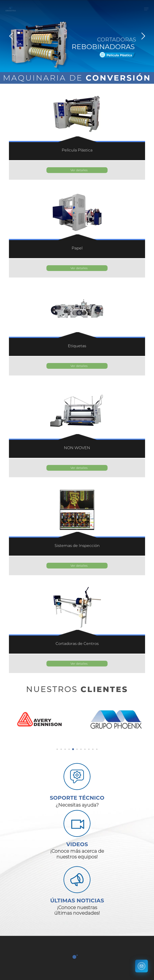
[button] (146, 13)
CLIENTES (104, 689)
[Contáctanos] (141, 967)
